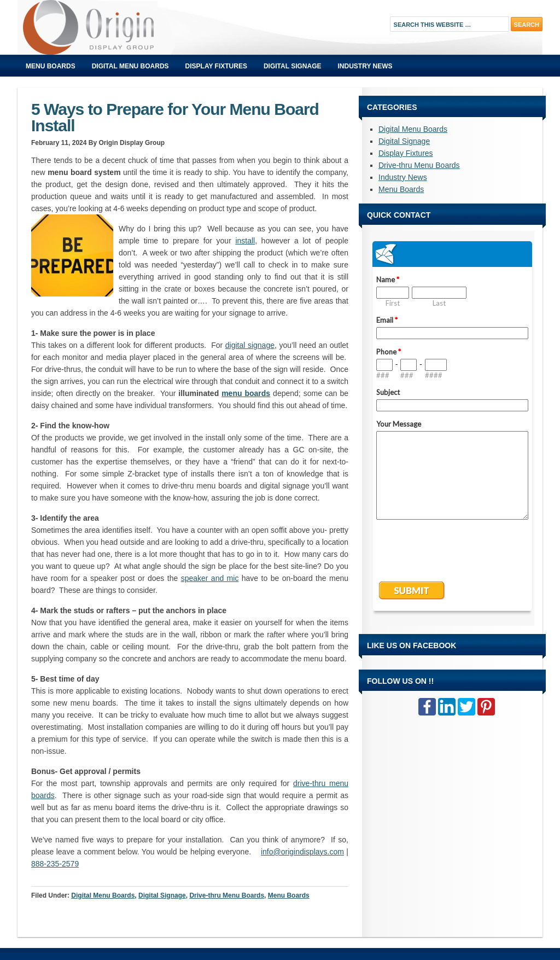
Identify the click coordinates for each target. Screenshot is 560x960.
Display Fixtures (216, 66)
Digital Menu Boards (130, 66)
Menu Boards (51, 66)
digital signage (250, 345)
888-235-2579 (55, 864)
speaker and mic (210, 578)
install (245, 241)
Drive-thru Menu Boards (227, 895)
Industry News (365, 66)
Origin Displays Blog (141, 27)
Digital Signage (293, 66)
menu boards (246, 393)
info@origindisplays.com (302, 852)
